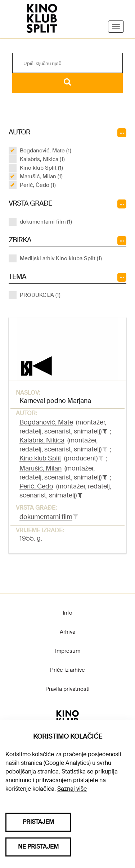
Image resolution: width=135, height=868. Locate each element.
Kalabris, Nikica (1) (42, 159)
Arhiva (67, 632)
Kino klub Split (40, 458)
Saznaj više (72, 789)
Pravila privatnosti (67, 689)
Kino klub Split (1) (41, 168)
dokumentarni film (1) (46, 222)
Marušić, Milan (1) (41, 176)
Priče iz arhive (67, 670)
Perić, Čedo (36, 486)
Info (67, 613)
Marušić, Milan (40, 468)
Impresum (68, 651)
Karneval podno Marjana (55, 401)
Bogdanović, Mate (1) (46, 151)
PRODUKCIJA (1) (40, 295)
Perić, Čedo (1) (38, 185)
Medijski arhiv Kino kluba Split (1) (61, 258)
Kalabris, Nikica (42, 440)
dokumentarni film (46, 517)
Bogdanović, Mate (46, 422)
